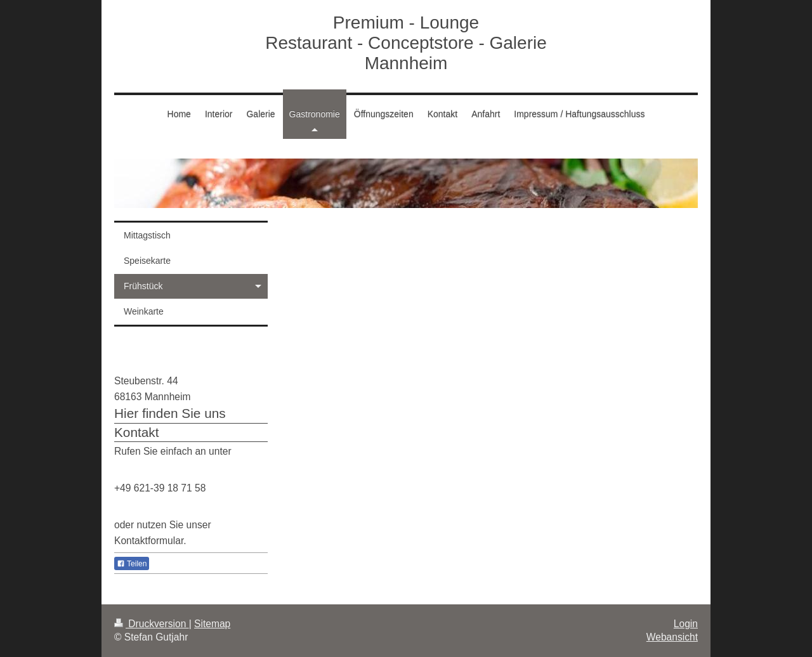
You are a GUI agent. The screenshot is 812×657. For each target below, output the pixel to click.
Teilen (132, 564)
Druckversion (152, 624)
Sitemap (212, 624)
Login (686, 624)
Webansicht (672, 637)
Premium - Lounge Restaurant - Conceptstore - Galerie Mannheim (406, 43)
